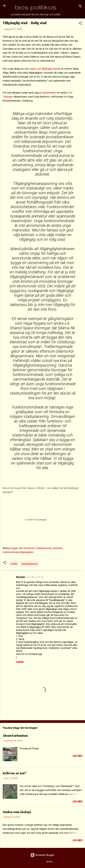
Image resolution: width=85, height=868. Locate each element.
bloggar (14, 548)
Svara (20, 662)
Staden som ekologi (17, 812)
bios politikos (36, 7)
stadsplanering (43, 548)
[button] (80, 24)
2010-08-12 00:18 (35, 577)
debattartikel (49, 93)
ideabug (49, 862)
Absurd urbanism (15, 736)
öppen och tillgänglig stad (43, 69)
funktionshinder (11, 552)
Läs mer (77, 756)
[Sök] (80, 7)
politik (14, 564)
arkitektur (57, 548)
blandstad (29, 548)
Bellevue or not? (14, 773)
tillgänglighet (27, 552)
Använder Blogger (42, 855)
